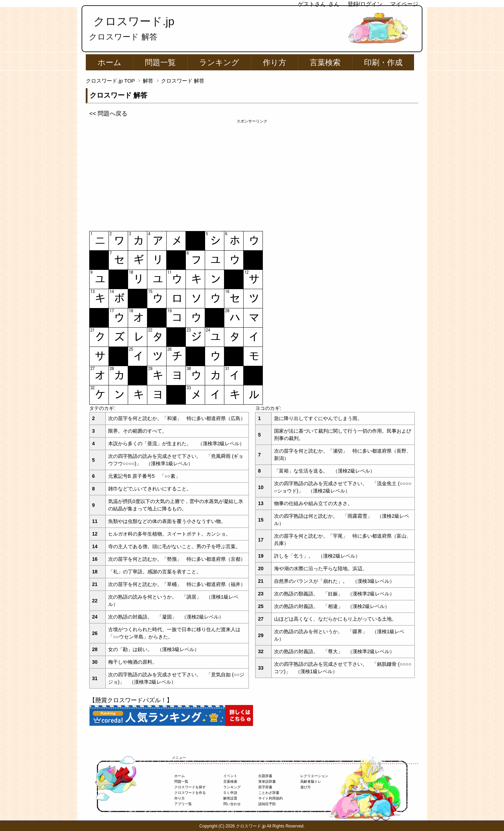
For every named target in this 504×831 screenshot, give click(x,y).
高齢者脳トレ (311, 781)
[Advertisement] (252, 173)
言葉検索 (325, 62)
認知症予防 (267, 804)
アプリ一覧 (183, 804)
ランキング (219, 62)
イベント (230, 776)
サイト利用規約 (271, 798)
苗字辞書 (265, 787)
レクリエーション (314, 776)
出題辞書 (265, 776)
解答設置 (230, 798)
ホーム (110, 62)
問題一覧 (160, 62)
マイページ (404, 4)
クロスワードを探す (190, 787)
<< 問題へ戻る (108, 114)
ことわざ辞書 (269, 793)
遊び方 (306, 787)
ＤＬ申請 (230, 793)
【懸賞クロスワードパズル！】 (131, 700)
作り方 (275, 62)
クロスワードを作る (190, 793)
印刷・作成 (383, 62)
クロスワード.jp (134, 21)
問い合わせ (232, 804)
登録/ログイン (365, 4)
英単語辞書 (267, 781)
